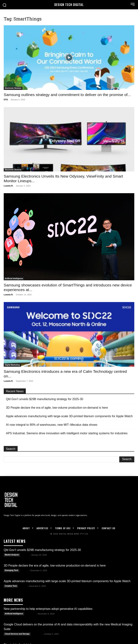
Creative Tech (11, 586)
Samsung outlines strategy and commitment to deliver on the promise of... (67, 95)
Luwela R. (8, 186)
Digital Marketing (12, 365)
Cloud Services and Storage (17, 634)
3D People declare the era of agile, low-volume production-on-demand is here (57, 408)
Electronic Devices (13, 88)
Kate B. (25, 555)
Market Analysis (12, 555)
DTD (6, 100)
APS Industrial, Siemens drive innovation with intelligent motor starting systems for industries (67, 433)
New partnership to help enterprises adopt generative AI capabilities (48, 609)
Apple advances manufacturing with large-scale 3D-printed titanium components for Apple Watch (69, 416)
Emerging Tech (11, 570)
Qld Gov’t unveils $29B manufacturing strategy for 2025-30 (45, 399)
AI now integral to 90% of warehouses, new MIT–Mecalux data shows (52, 425)
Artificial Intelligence (14, 279)
